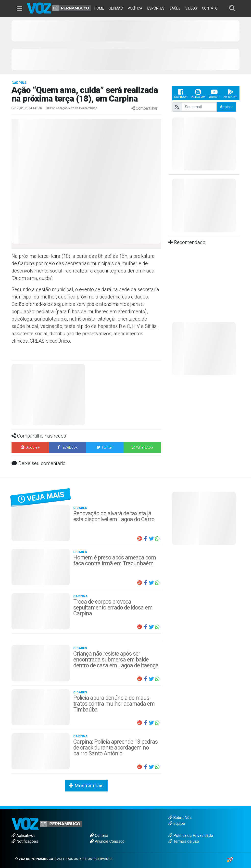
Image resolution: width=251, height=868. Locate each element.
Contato (99, 836)
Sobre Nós (180, 818)
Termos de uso (184, 841)
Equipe (177, 823)
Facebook (181, 93)
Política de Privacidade (191, 836)
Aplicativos (24, 836)
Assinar (226, 107)
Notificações (25, 841)
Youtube (214, 93)
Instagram (198, 93)
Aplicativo (231, 93)
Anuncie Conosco (107, 841)
